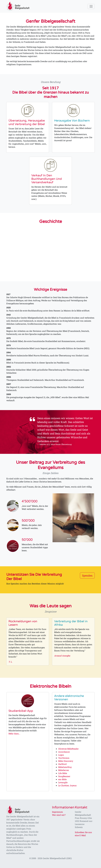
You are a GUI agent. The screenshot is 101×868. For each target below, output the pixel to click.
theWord (62, 764)
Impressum (57, 812)
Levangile (63, 782)
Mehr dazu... (14, 734)
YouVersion (64, 758)
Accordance (64, 752)
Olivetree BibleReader (68, 749)
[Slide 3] (78, 539)
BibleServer (64, 770)
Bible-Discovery (66, 761)
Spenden (87, 575)
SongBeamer (64, 776)
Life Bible (63, 773)
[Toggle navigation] (91, 6)
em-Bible (62, 779)
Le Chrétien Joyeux (67, 785)
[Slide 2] (73, 539)
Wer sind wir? (59, 815)
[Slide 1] (69, 539)
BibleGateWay (65, 767)
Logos (61, 755)
